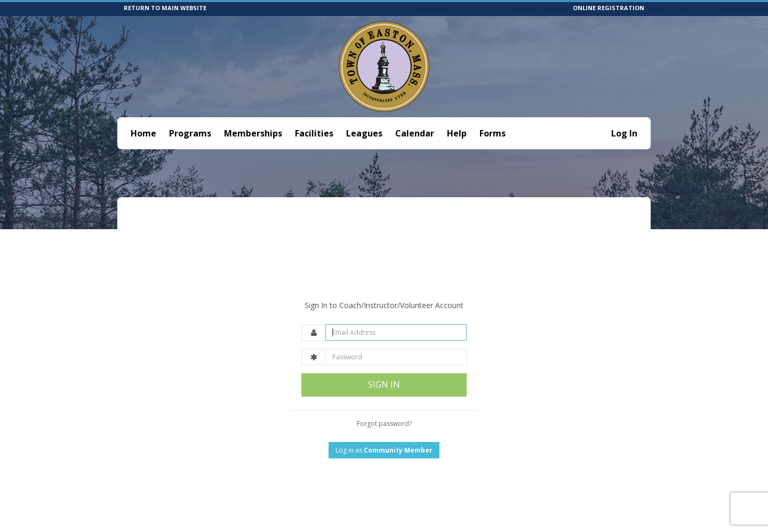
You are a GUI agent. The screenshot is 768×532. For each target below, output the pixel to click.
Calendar (415, 133)
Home (143, 133)
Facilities (314, 133)
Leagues (364, 133)
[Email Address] (396, 307)
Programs (190, 133)
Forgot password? (384, 397)
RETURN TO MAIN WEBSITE (165, 8)
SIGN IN (384, 359)
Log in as (384, 424)
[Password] (396, 331)
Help (457, 133)
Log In (624, 133)
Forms (493, 133)
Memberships (253, 133)
